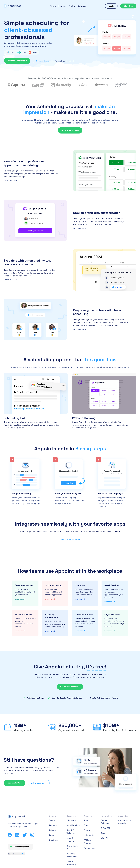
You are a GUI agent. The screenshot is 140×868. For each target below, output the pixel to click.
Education (71, 820)
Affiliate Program (88, 841)
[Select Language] (16, 854)
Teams (53, 6)
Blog (86, 825)
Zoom (103, 833)
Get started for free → (17, 61)
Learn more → (10, 180)
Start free (128, 6)
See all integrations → (70, 539)
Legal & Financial (71, 839)
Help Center (89, 835)
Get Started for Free (70, 130)
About (87, 820)
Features (62, 6)
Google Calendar (105, 822)
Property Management (72, 855)
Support (88, 830)
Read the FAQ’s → (15, 783)
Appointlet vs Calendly (124, 822)
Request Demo (43, 61)
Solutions (82, 6)
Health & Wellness (70, 832)
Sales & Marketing (71, 863)
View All (104, 838)
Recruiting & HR (72, 847)
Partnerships (90, 848)
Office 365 (106, 828)
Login (111, 6)
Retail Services (73, 825)
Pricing (72, 6)
